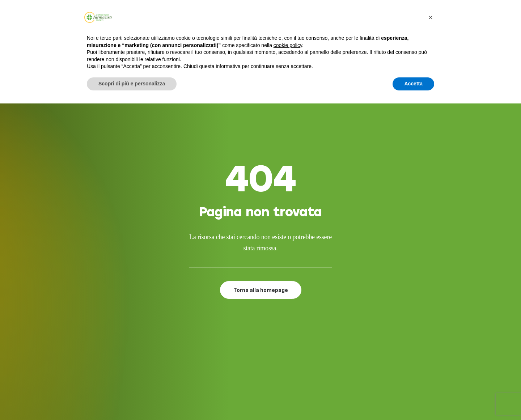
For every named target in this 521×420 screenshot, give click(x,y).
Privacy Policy (252, 367)
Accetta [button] (413, 84)
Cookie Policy (251, 376)
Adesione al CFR (256, 332)
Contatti (245, 358)
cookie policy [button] (288, 45)
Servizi (242, 323)
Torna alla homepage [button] (261, 210)
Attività (244, 340)
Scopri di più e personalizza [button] (132, 84)
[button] (374, 323)
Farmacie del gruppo (263, 349)
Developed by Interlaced (217, 406)
